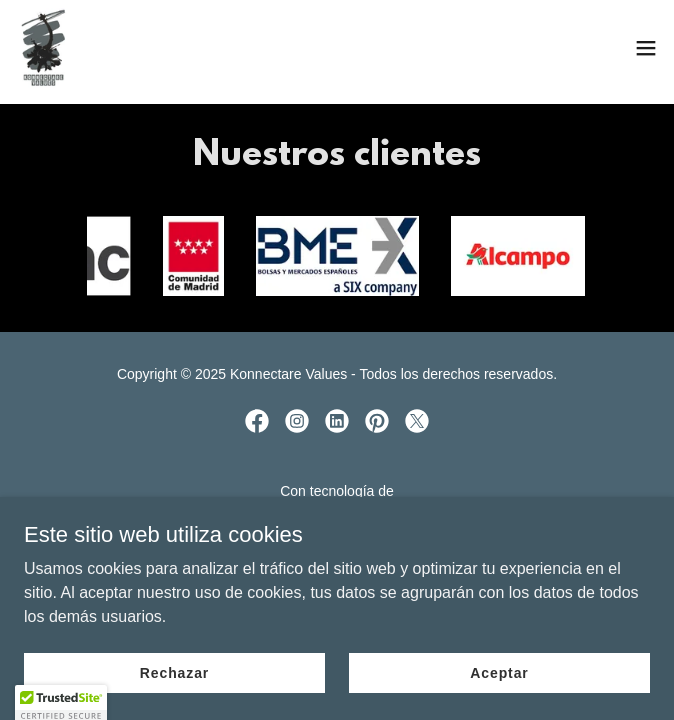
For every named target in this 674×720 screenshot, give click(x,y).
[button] (646, 48)
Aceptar (499, 672)
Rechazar (174, 672)
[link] (44, 48)
